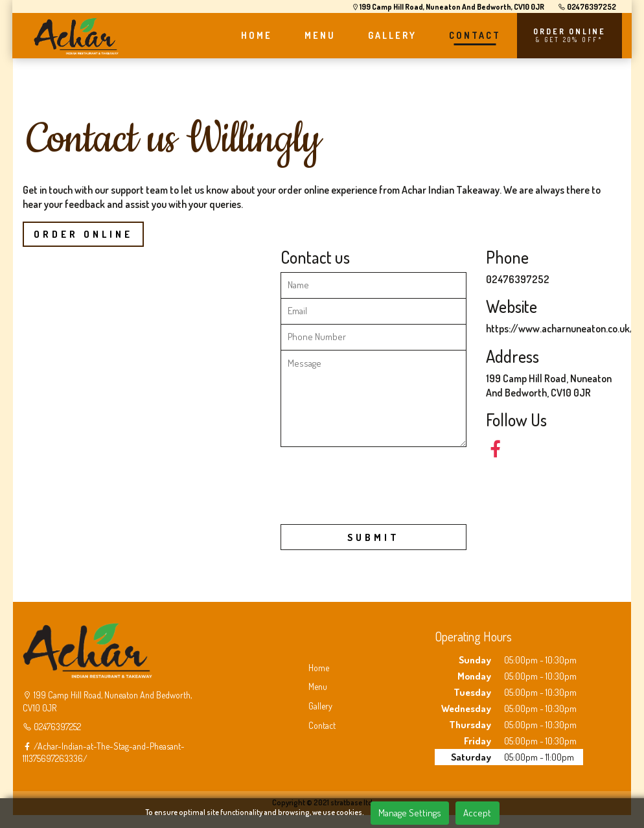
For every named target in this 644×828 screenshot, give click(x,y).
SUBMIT (374, 537)
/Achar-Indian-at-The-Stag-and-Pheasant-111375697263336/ (104, 753)
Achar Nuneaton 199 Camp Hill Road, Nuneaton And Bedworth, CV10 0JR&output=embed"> (142, 406)
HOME (256, 35)
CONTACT (474, 35)
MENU (319, 35)
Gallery (320, 706)
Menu (318, 686)
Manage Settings (410, 813)
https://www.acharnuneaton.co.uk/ (560, 328)
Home (319, 668)
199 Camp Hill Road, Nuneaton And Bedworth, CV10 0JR (445, 7)
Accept (477, 813)
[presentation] (379, 489)
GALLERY (392, 35)
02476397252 (586, 7)
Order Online (83, 234)
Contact (322, 725)
